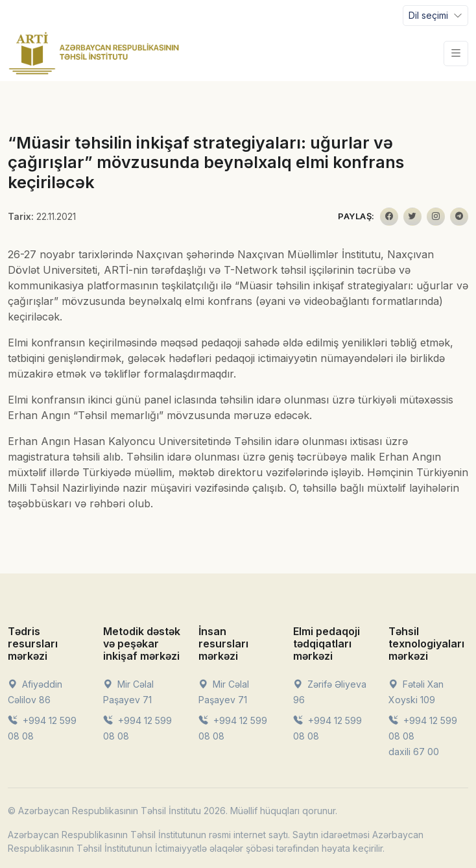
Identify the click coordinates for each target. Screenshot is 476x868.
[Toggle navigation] (435, 16)
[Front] (94, 53)
